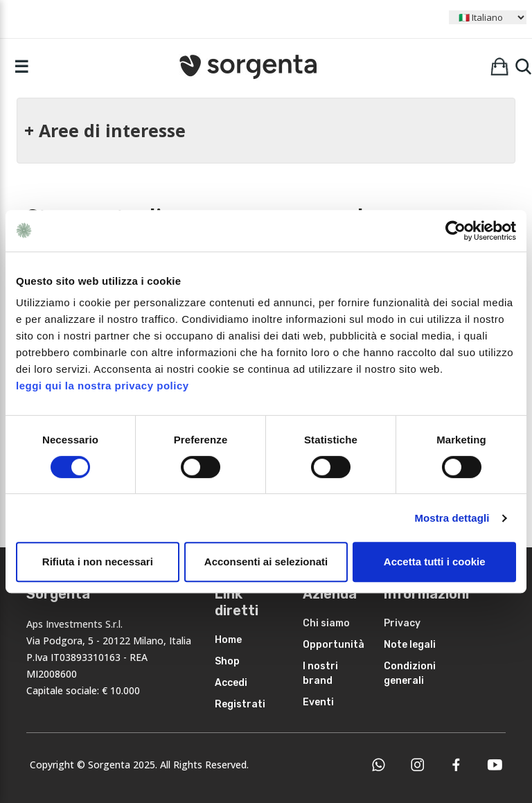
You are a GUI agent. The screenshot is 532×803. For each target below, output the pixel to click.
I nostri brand (320, 673)
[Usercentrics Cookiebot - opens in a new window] (455, 231)
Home (228, 640)
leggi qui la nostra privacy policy (103, 386)
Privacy (402, 623)
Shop (227, 661)
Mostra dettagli (452, 518)
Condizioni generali (410, 673)
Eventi (318, 702)
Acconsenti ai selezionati (266, 562)
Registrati (240, 704)
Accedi (231, 683)
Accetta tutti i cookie (435, 562)
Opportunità (334, 645)
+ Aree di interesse (105, 130)
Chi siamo (326, 623)
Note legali (410, 645)
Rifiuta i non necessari (98, 562)
